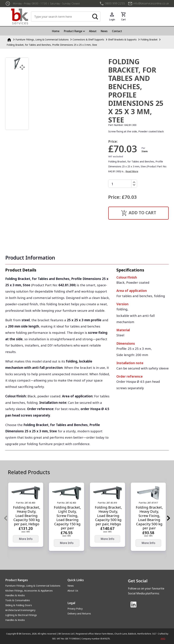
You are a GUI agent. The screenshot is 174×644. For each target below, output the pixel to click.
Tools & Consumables (18, 600)
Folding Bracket (149, 39)
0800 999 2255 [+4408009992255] (115, 3)
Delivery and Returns (79, 614)
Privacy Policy (75, 609)
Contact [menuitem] (117, 31)
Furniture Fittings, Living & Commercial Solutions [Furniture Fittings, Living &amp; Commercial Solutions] (42, 39)
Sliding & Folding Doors (19, 605)
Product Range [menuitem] (73, 31)
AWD (163, 639)
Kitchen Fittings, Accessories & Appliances (29, 591)
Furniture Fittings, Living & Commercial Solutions (33, 586)
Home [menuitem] (56, 31)
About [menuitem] (93, 31)
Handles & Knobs (15, 595)
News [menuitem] (104, 31)
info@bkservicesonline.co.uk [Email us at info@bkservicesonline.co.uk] (151, 3)
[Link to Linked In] (134, 605)
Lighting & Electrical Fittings (21, 615)
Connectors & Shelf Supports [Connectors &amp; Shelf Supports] (88, 39)
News (71, 586)
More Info (26, 539)
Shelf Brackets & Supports (122, 39)
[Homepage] (10, 39)
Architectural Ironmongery (20, 610)
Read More (132, 171)
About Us (73, 591)
